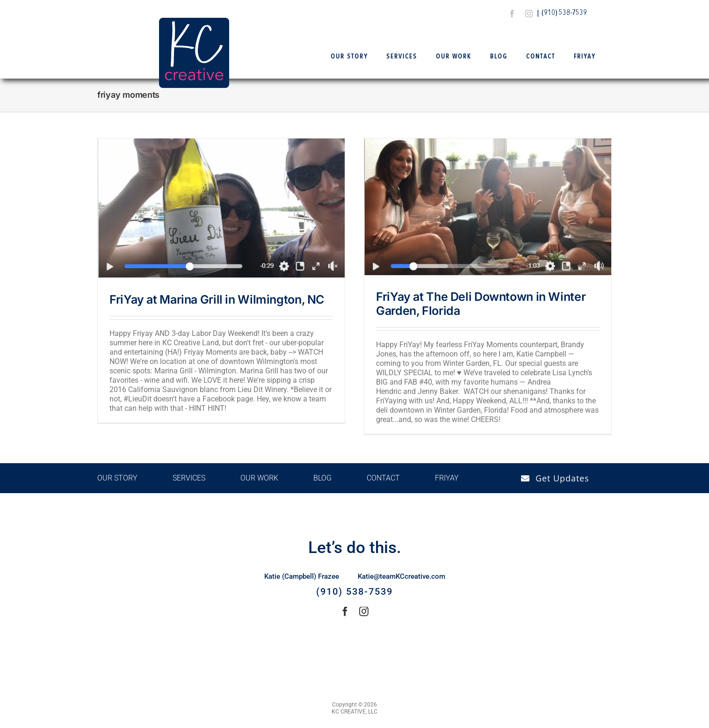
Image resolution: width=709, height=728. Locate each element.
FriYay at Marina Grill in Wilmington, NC (217, 299)
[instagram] (529, 14)
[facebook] (512, 14)
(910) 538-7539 (564, 13)
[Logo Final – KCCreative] (194, 21)
